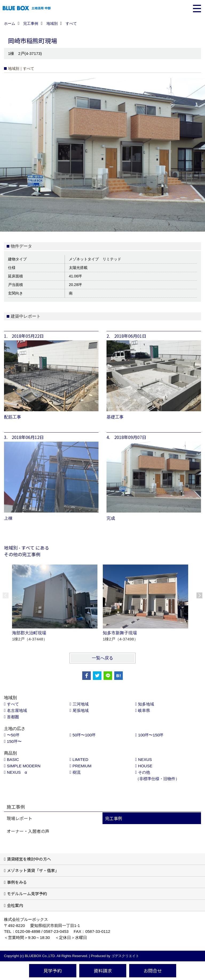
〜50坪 (13, 735)
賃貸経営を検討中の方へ (29, 859)
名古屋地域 (17, 710)
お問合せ (153, 971)
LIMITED (80, 759)
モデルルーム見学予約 (27, 894)
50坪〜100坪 (84, 735)
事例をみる (17, 882)
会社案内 (15, 905)
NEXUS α (17, 772)
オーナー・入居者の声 (28, 831)
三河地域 (81, 704)
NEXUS (145, 759)
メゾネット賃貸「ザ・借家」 (33, 870)
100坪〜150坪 (151, 735)
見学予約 (53, 971)
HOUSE (145, 766)
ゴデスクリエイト (125, 956)
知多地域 (146, 704)
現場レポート (19, 818)
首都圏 (13, 717)
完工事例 (114, 818)
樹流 (77, 772)
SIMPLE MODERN (24, 766)
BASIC (13, 759)
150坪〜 (14, 741)
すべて (13, 704)
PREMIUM (82, 766)
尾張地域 (81, 710)
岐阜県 (144, 710)
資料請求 (103, 971)
